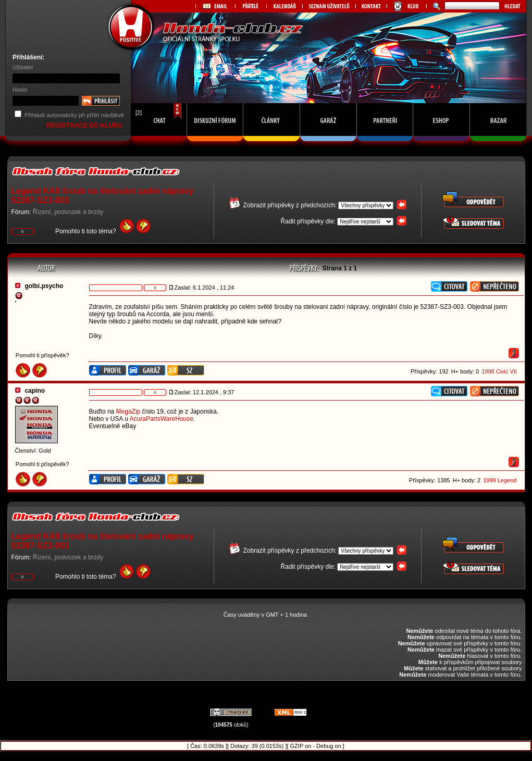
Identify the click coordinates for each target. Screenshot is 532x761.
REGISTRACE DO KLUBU (85, 126)
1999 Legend (500, 480)
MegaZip (128, 411)
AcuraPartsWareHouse (162, 419)
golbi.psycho (44, 286)
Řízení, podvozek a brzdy (68, 212)
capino (35, 391)
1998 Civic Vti (499, 371)
